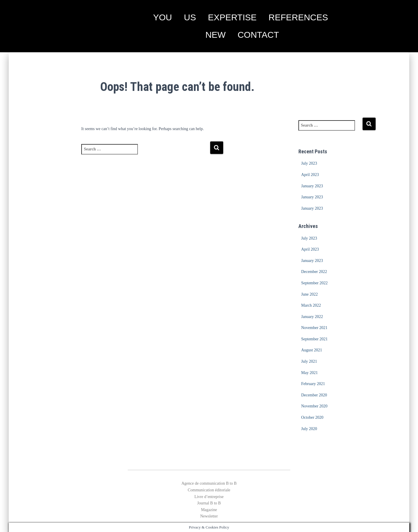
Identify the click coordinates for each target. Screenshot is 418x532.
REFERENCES (298, 17)
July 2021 (309, 361)
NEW (215, 35)
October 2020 (312, 417)
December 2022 (314, 272)
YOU (162, 17)
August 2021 (312, 350)
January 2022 (312, 317)
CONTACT (258, 35)
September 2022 (315, 283)
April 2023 (310, 175)
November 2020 (315, 406)
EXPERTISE (232, 17)
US (190, 17)
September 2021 (315, 339)
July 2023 (309, 163)
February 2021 (313, 384)
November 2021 (315, 328)
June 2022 (310, 294)
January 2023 (312, 186)
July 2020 (309, 429)
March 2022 (311, 305)
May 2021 (310, 373)
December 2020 (314, 395)
